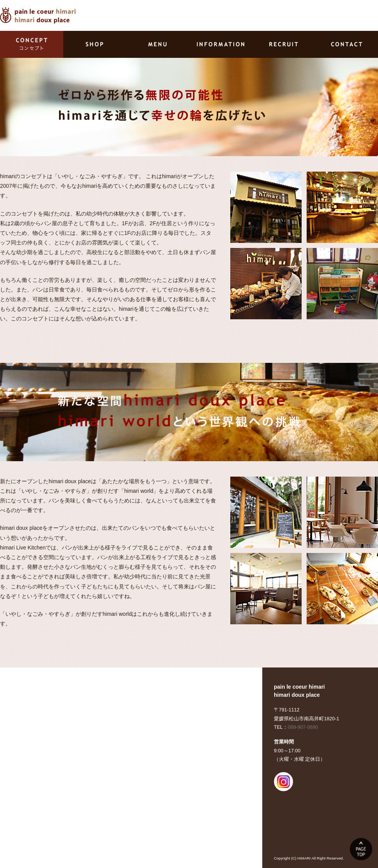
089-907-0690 (303, 727)
